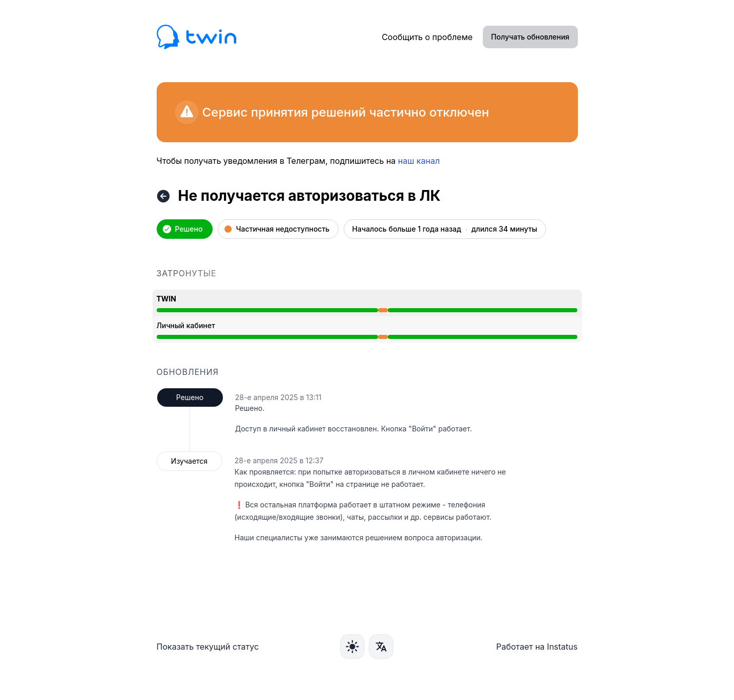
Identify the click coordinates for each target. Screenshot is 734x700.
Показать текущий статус (208, 647)
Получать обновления (530, 37)
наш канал (419, 161)
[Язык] (381, 647)
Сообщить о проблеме (427, 37)
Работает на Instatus (537, 647)
